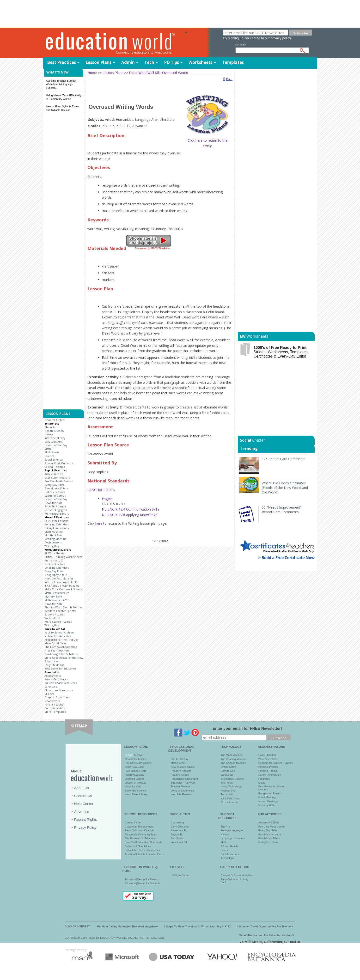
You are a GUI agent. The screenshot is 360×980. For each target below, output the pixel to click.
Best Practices (61, 62)
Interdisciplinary (55, 438)
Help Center (84, 804)
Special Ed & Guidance (59, 463)
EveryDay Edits (54, 571)
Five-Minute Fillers (136, 771)
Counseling (177, 822)
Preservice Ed (179, 830)
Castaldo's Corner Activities (237, 875)
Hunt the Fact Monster (59, 578)
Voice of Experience (182, 791)
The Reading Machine (234, 759)
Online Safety (229, 767)
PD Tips (171, 62)
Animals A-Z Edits (269, 822)
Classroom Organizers (59, 690)
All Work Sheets (54, 553)
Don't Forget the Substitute (62, 654)
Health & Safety (54, 431)
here (99, 523)
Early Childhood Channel (140, 830)
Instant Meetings (268, 801)
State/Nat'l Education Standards (144, 842)
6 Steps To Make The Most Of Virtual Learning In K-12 (197, 926)
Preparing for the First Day (61, 640)
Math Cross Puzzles (57, 593)
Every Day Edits (54, 485)
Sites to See (228, 771)
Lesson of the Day (56, 445)
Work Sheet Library (57, 514)
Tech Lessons (53, 542)
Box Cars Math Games (58, 481)
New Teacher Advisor (183, 767)
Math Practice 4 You (57, 600)
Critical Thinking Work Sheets (63, 557)
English (107, 499)
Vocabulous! (52, 618)
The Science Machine (233, 763)
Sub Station (178, 838)
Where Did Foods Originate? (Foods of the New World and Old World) (285, 488)
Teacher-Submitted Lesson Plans (144, 854)
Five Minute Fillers (56, 488)
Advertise (82, 812)
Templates (233, 62)
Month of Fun (53, 535)
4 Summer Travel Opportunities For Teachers (265, 926)
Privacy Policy (85, 827)
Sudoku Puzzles (55, 614)
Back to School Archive (59, 632)
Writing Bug (52, 546)
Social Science (54, 460)
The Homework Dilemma (61, 647)
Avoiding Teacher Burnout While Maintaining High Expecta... (61, 84)
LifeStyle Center (180, 875)
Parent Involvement (270, 775)
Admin (128, 62)
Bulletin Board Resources (61, 683)
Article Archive (54, 474)
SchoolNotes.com (251, 935)
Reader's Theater (181, 771)
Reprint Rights (86, 819)
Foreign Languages (232, 830)
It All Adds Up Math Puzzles (62, 586)
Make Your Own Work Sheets (63, 589)
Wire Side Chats (230, 798)
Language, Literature (233, 838)
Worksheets (200, 62)
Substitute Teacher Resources (143, 850)
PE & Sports (52, 452)
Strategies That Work (183, 783)
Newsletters (52, 701)
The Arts (50, 427)
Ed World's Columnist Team (141, 834)
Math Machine (54, 532)
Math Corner (178, 763)
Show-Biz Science (136, 791)
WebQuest (227, 775)
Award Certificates (56, 679)
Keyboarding (228, 791)
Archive (138, 755)
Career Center (133, 822)
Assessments (53, 676)
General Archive (55, 420)
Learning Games (55, 496)
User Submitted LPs (57, 478)
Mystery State (53, 596)
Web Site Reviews (181, 794)
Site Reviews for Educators (141, 838)
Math (48, 449)
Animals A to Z (54, 560)
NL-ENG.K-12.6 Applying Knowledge (130, 515)
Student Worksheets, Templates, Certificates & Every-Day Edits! (281, 352)
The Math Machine (232, 755)
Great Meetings (267, 797)
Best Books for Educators (60, 668)
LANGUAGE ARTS (101, 490)
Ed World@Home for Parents (142, 879)
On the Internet (229, 802)
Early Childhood (55, 665)
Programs (264, 779)
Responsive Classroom (184, 779)
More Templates (55, 712)
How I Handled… (268, 755)
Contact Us (83, 796)
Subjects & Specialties (138, 846)
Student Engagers (56, 510)
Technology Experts (232, 779)
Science (49, 456)
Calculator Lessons (56, 521)
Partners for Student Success (276, 763)
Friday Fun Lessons (57, 528)
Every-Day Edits (134, 767)
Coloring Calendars (57, 524)
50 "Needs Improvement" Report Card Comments (282, 510)
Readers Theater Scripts (60, 611)
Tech (149, 62)
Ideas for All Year (55, 643)
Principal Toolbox (268, 771)
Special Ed (177, 834)
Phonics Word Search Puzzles (63, 607)
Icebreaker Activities (58, 636)
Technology (227, 858)
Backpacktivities (55, 564)
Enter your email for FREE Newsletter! (247, 728)
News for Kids (53, 503)
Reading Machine (55, 539)
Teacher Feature (180, 786)
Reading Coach (180, 775)
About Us (82, 788)
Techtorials (227, 794)
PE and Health (229, 846)
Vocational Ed (179, 842)
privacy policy (281, 38)
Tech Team (227, 783)
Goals (262, 783)
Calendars (51, 686)
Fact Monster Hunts (270, 834)
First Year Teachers (57, 650)
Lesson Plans (98, 62)
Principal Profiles (268, 767)
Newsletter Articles (136, 759)
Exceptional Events (270, 793)
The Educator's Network (279, 935)
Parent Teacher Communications (55, 706)
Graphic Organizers (57, 697)
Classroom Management (139, 827)
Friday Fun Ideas (268, 842)
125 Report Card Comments (284, 459)
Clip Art (49, 694)
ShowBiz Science (55, 506)
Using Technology (231, 786)
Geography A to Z (56, 575)
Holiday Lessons (55, 492)
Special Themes (55, 467)
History (49, 434)
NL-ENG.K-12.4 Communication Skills (131, 509)
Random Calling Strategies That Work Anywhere (128, 926)
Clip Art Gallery (180, 759)
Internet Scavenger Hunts (61, 582)
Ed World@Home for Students (143, 883)
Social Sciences (230, 854)
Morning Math (266, 805)
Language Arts (53, 441)
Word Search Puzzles (58, 622)
